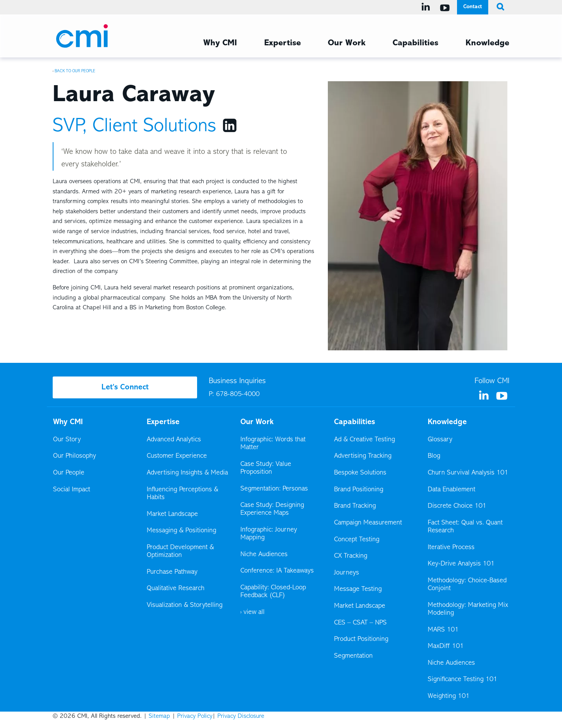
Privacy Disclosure (241, 716)
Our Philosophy (75, 456)
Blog (434, 456)
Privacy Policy (195, 716)
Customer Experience (177, 456)
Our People (69, 473)
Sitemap (159, 716)
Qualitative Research (176, 589)
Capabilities (355, 422)
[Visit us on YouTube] (446, 8)
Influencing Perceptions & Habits (182, 494)
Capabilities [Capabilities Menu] (415, 43)
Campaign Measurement (369, 523)
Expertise (163, 422)
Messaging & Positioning (181, 531)
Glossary (440, 440)
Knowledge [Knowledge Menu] (487, 43)
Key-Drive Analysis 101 (461, 564)
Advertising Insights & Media (187, 473)
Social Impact (72, 490)
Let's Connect (125, 387)
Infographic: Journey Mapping (269, 534)
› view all (253, 612)
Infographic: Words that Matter (273, 444)
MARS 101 (443, 630)
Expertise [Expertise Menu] (283, 43)
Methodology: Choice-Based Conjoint (467, 585)
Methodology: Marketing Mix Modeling (468, 609)
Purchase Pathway (172, 572)
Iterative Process (451, 548)
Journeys (347, 573)
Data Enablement (452, 490)
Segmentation (353, 656)
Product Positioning (362, 639)
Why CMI (68, 422)
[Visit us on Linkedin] (427, 7)
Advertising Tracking (363, 456)
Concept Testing (357, 540)
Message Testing (358, 589)
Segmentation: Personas (274, 489)
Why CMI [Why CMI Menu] (220, 43)
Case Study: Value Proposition (266, 468)
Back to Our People (75, 71)
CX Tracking (351, 556)
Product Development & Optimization (180, 551)
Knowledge (447, 422)
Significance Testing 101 (462, 680)
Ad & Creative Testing (365, 440)
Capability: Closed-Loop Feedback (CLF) (273, 592)
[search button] (499, 7)
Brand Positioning (359, 490)
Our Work (347, 43)
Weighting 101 (449, 696)
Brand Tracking (355, 506)
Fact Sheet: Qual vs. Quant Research (465, 527)
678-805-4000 (238, 394)
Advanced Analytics (174, 440)
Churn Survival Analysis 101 (468, 473)
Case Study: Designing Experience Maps (272, 509)
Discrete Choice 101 (457, 506)
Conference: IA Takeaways (277, 571)
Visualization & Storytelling (185, 605)
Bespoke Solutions (360, 473)
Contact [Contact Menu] (473, 7)
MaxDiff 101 (446, 646)
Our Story (67, 440)
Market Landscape (172, 514)
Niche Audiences (264, 555)
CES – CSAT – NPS (360, 623)
